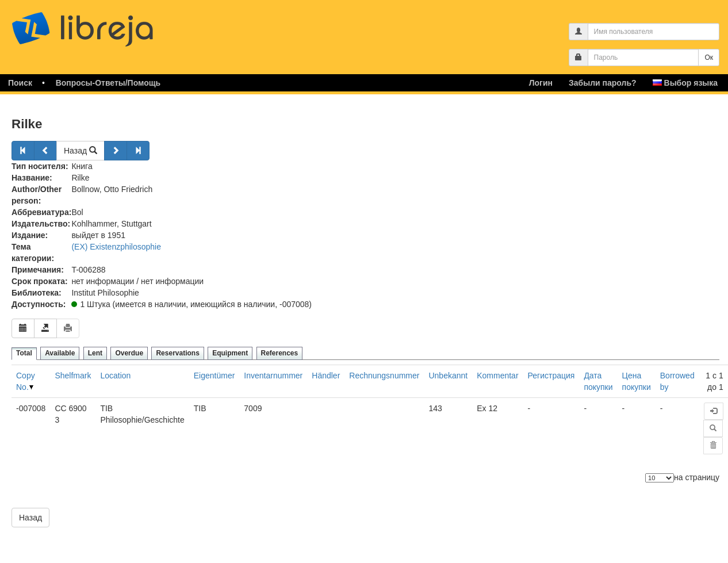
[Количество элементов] (660, 478)
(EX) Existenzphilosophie (116, 247)
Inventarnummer (273, 376)
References (280, 353)
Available (60, 353)
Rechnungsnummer (384, 376)
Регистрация (551, 376)
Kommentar (497, 376)
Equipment (230, 353)
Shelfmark (73, 376)
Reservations (177, 353)
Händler (326, 376)
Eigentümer (214, 376)
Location (115, 376)
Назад (81, 151)
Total (24, 353)
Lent (95, 353)
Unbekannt (448, 376)
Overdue (129, 353)
